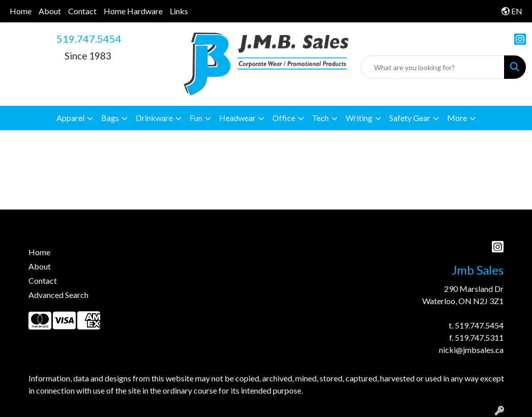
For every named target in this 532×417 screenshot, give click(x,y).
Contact (82, 11)
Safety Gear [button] (410, 118)
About (50, 11)
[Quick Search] (433, 67)
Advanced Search (58, 295)
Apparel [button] (70, 118)
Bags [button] (110, 118)
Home (21, 11)
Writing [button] (359, 118)
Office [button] (284, 118)
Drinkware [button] (154, 118)
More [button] (457, 118)
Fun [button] (196, 118)
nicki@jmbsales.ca (471, 350)
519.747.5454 (89, 39)
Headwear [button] (237, 118)
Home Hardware (133, 11)
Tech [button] (320, 118)
